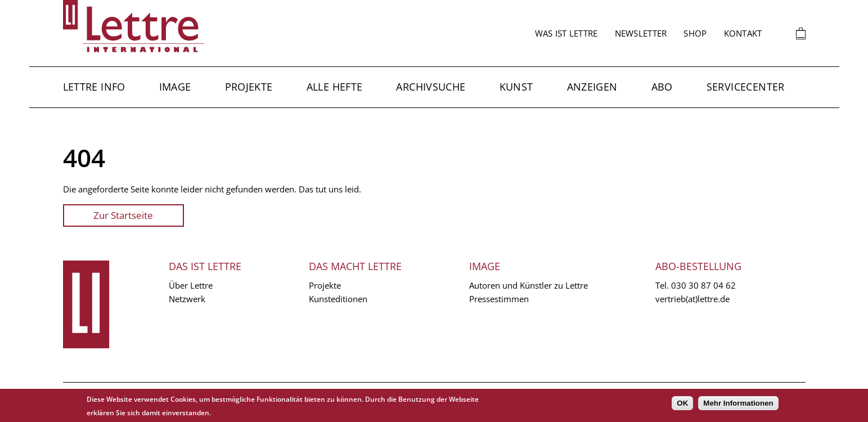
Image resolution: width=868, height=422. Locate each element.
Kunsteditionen (338, 299)
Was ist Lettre (566, 33)
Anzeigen (592, 87)
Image (175, 87)
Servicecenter (746, 87)
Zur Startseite (123, 215)
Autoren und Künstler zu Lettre (529, 285)
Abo (662, 87)
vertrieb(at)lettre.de (692, 299)
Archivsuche (431, 87)
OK (682, 403)
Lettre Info (94, 87)
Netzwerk (187, 299)
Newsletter (641, 33)
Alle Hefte (335, 87)
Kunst (516, 87)
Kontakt (743, 33)
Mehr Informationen (738, 403)
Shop (695, 33)
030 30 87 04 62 (703, 285)
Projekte (249, 87)
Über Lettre (191, 285)
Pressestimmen (499, 299)
